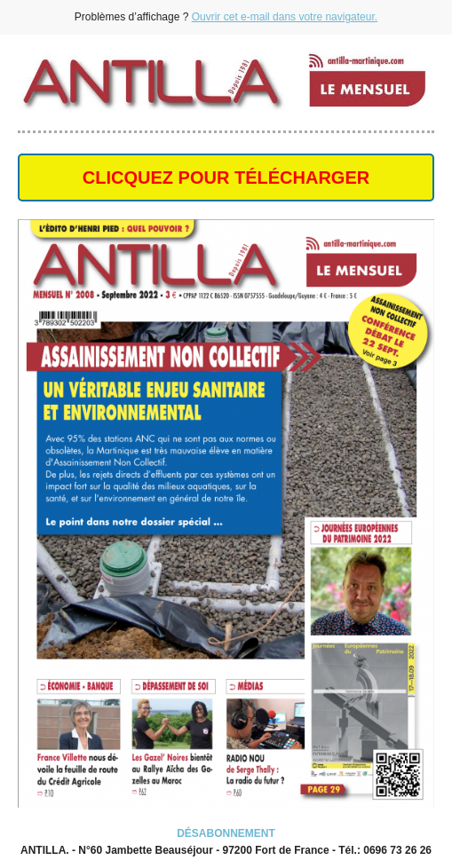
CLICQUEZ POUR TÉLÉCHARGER (226, 178)
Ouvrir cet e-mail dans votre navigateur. (285, 17)
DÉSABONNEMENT (226, 833)
